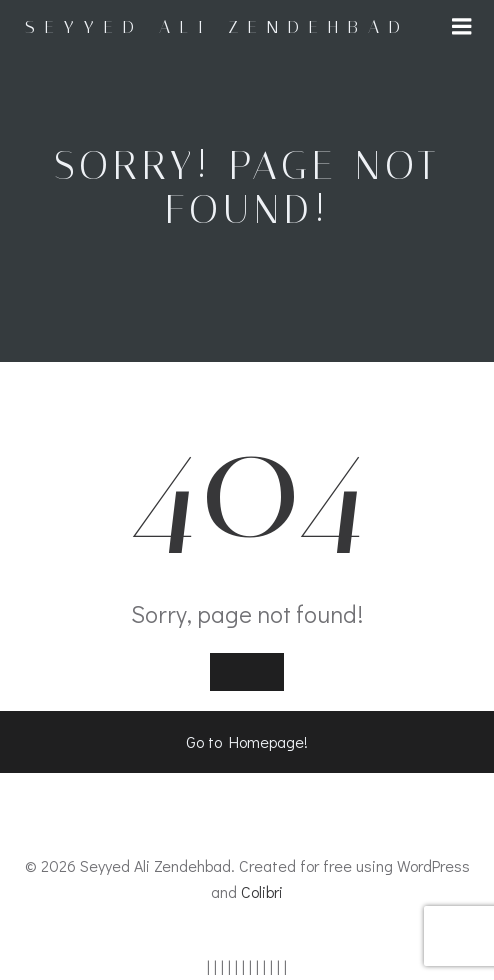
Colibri (262, 891)
